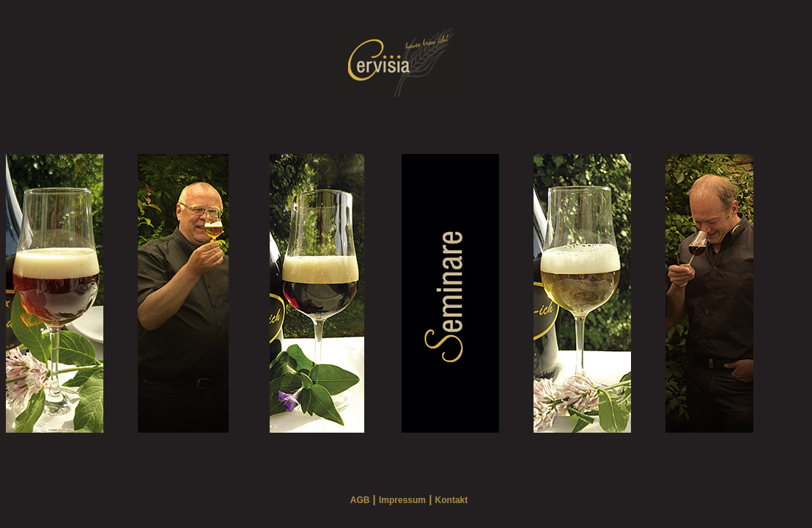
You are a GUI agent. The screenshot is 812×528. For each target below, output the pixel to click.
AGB (360, 500)
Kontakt (452, 500)
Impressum (402, 500)
